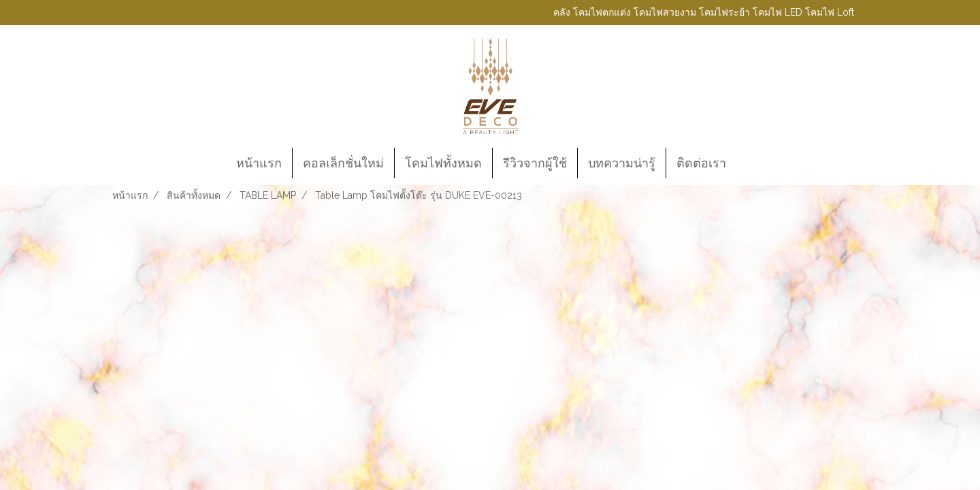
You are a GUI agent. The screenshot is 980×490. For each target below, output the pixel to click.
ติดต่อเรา (701, 163)
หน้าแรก (259, 163)
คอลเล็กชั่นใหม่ (343, 163)
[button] (749, 163)
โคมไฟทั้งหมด (443, 163)
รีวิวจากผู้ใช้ (535, 163)
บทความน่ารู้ (622, 163)
